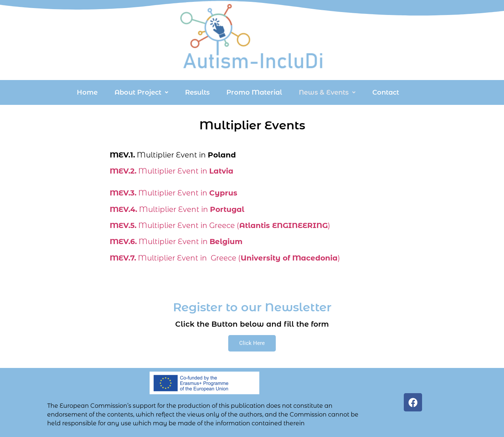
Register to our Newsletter (252, 307)
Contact (386, 92)
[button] (141, 92)
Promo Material (254, 92)
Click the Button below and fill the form (252, 324)
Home (87, 92)
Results (197, 92)
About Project (141, 92)
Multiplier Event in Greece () (220, 225)
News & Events (327, 92)
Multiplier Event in (172, 171)
